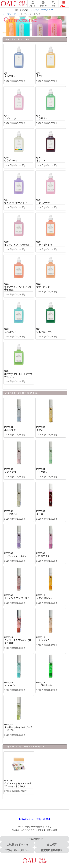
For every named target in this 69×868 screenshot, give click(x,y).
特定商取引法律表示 (52, 850)
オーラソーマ (9, 14)
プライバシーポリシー (17, 850)
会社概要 (52, 844)
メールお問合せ (34, 839)
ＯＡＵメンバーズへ (42, 10)
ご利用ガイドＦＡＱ (17, 844)
